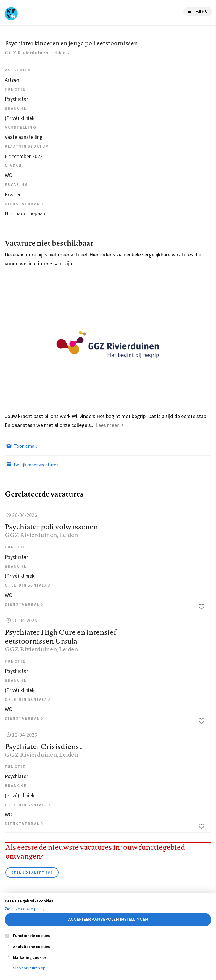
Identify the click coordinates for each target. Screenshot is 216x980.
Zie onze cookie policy (25, 909)
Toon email (21, 446)
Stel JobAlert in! (32, 873)
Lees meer (107, 425)
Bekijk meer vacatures (32, 465)
